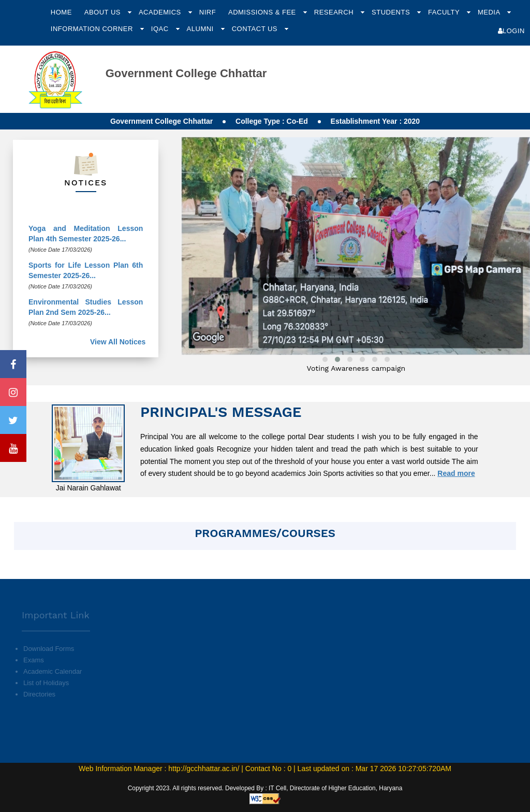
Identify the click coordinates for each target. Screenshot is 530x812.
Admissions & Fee (263, 12)
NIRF (208, 12)
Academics (161, 12)
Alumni (201, 29)
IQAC (161, 29)
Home (61, 12)
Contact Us (256, 29)
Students (392, 12)
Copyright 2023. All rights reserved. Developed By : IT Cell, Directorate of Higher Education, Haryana (265, 788)
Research (335, 12)
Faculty (445, 12)
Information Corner (93, 29)
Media (490, 12)
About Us (104, 12)
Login (511, 31)
